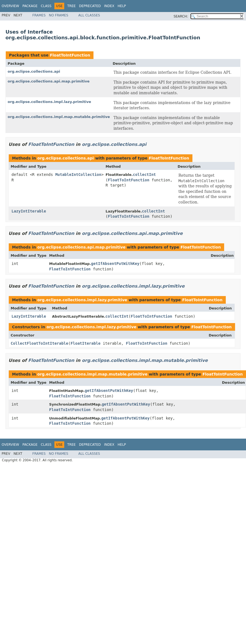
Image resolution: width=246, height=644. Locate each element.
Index (109, 6)
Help (122, 6)
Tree (71, 6)
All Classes (89, 15)
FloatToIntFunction (70, 55)
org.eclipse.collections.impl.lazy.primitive (49, 102)
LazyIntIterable (29, 211)
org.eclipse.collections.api (34, 71)
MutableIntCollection (78, 175)
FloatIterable (86, 343)
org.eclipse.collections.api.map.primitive (49, 81)
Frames (39, 15)
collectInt (144, 175)
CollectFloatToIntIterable (39, 343)
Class (46, 6)
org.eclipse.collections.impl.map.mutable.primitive (59, 117)
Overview (10, 6)
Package (30, 6)
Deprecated (90, 6)
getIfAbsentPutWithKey (115, 264)
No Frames (59, 15)
